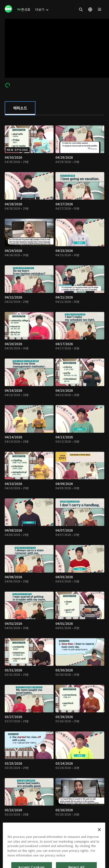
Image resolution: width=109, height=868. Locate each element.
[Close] (99, 848)
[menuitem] (24, 9)
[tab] (20, 108)
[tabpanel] (54, 480)
